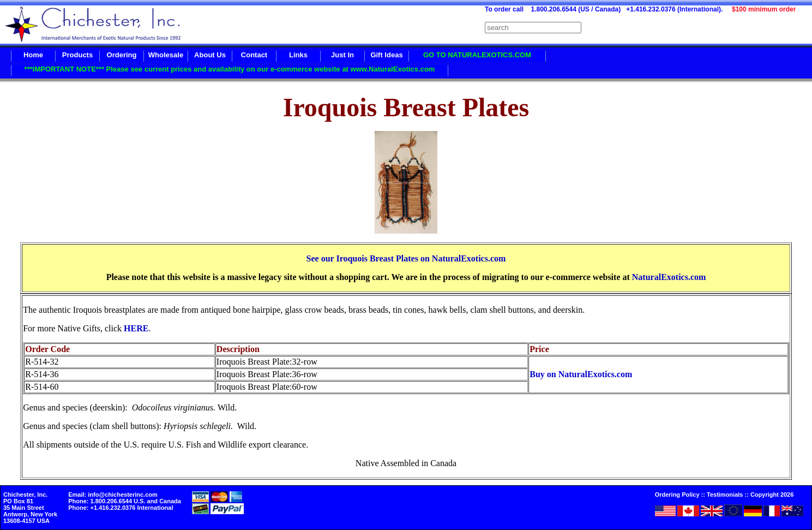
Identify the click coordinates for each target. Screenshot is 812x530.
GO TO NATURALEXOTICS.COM (477, 55)
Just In (342, 55)
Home (33, 55)
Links (298, 55)
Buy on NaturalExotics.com (581, 374)
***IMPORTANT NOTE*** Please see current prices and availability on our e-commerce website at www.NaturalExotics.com (230, 69)
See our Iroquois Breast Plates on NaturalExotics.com (406, 258)
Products (77, 55)
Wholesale (166, 55)
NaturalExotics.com (669, 277)
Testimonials (725, 495)
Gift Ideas (386, 55)
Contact (254, 55)
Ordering (122, 55)
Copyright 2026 (772, 495)
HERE (136, 328)
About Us (210, 55)
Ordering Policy (677, 495)
